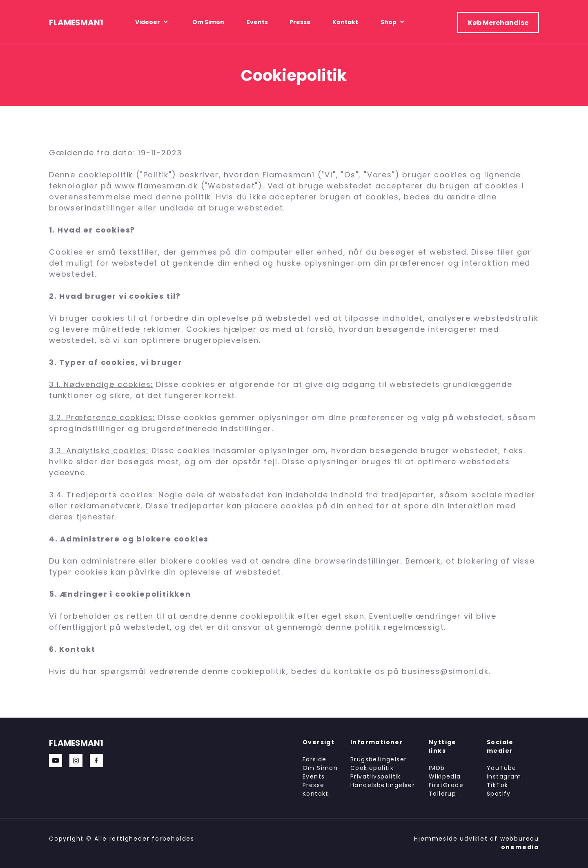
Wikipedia (445, 776)
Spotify (499, 794)
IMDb (437, 768)
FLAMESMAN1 (76, 22)
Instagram (504, 776)
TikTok (497, 785)
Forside (315, 759)
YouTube (502, 768)
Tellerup (442, 794)
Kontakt (316, 794)
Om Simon (320, 768)
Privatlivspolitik (376, 776)
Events (314, 776)
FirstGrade (446, 785)
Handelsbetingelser (383, 785)
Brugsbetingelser (379, 759)
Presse (313, 785)
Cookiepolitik (372, 768)
